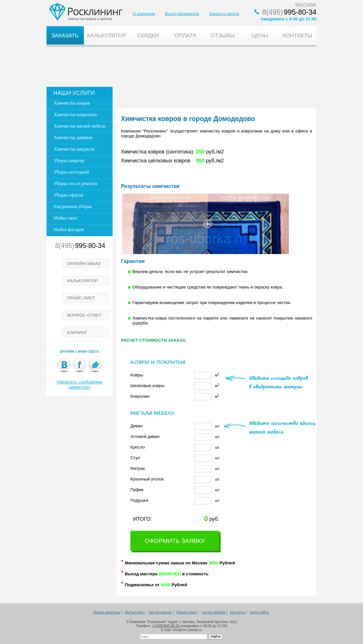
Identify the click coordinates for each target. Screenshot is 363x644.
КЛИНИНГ (77, 332)
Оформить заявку (175, 541)
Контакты (297, 35)
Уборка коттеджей (71, 172)
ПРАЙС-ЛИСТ (81, 298)
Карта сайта (259, 612)
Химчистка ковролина (75, 115)
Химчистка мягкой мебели (80, 126)
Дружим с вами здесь (80, 351)
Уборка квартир (69, 160)
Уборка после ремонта (76, 183)
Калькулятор (107, 35)
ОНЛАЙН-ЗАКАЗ (84, 263)
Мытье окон (134, 612)
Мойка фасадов (69, 229)
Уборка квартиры (106, 612)
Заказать (65, 35)
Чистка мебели (213, 612)
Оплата (185, 35)
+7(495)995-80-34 (166, 626)
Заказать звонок (224, 14)
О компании (144, 14)
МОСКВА (306, 5)
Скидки (148, 35)
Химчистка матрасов (74, 149)
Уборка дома (186, 612)
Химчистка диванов (73, 138)
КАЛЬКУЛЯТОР (83, 281)
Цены (260, 35)
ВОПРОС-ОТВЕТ (84, 315)
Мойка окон (65, 218)
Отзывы (223, 35)
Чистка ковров (160, 612)
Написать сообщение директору (80, 385)
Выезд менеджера (182, 14)
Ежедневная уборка (73, 206)
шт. (175, 426)
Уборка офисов (68, 195)
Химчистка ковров (72, 103)
